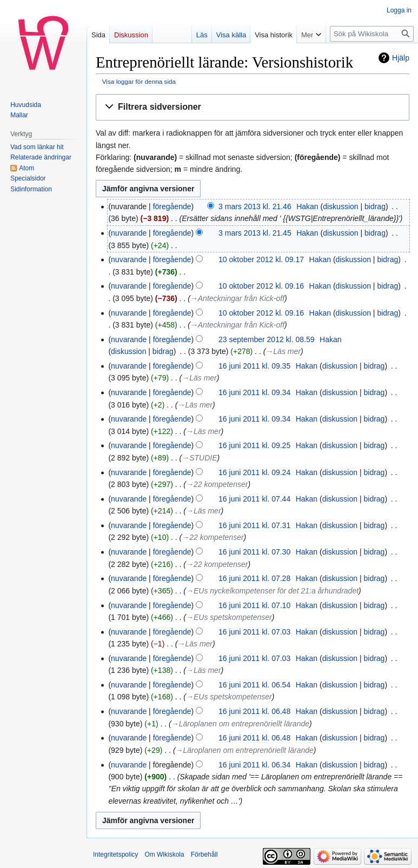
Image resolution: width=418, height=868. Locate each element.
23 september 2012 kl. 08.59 (266, 339)
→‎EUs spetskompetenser (229, 617)
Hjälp (401, 58)
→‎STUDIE (199, 458)
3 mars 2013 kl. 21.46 (255, 206)
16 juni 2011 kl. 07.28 (254, 578)
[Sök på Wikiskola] (372, 34)
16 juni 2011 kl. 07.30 (254, 552)
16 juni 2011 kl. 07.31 (254, 525)
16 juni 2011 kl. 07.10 (254, 605)
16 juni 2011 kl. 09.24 (254, 472)
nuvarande (129, 233)
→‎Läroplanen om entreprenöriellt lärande (240, 724)
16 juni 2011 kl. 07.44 (254, 499)
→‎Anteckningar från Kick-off (237, 298)
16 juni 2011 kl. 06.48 (254, 711)
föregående (172, 206)
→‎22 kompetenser (217, 484)
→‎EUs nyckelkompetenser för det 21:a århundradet (272, 591)
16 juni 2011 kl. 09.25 (254, 445)
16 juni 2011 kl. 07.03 (254, 632)
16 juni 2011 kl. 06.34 (254, 765)
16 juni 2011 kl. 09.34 (254, 392)
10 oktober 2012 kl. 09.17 (261, 259)
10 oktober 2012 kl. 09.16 (261, 286)
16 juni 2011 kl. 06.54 (254, 685)
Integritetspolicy (115, 854)
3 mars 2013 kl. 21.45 (255, 233)
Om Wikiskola (164, 854)
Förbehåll (204, 854)
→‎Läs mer (283, 351)
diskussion (340, 206)
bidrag (375, 206)
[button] (253, 107)
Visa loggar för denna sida (139, 81)
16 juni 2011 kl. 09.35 (254, 366)
